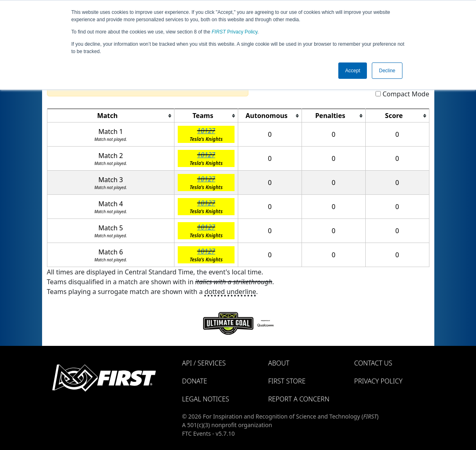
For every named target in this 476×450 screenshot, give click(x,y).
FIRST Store (287, 381)
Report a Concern (299, 399)
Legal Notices (206, 399)
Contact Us (373, 363)
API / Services (204, 363)
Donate (195, 381)
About (279, 363)
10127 (206, 131)
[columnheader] (111, 116)
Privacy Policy (235, 32)
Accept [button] (353, 71)
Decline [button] (387, 71)
